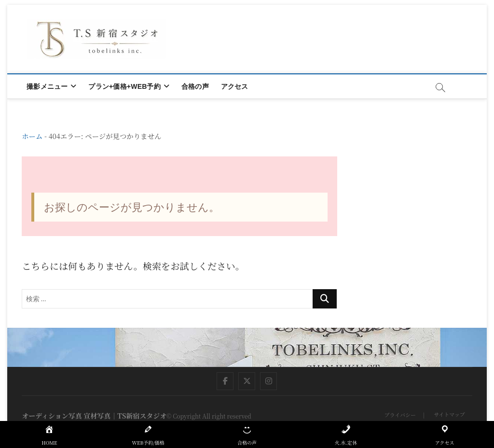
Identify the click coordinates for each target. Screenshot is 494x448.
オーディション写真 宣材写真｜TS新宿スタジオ (94, 416)
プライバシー (400, 415)
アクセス (235, 86)
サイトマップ (449, 414)
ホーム (32, 136)
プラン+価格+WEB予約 (124, 86)
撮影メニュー (47, 86)
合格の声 (195, 86)
